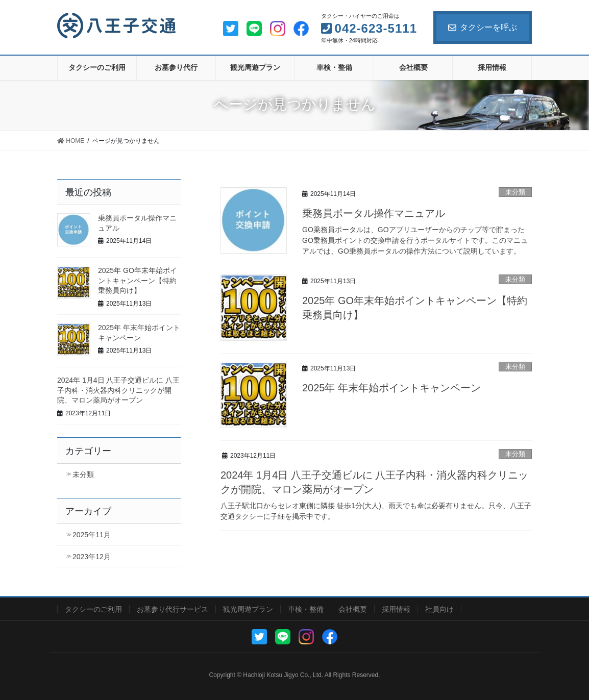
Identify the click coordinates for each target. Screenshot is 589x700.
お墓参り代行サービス (173, 609)
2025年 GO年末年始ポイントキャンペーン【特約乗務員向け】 (138, 280)
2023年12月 (92, 557)
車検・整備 (306, 609)
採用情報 (396, 609)
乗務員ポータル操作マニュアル (374, 213)
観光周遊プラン (248, 609)
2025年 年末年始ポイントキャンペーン (391, 388)
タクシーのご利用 (93, 609)
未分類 (515, 192)
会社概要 (353, 609)
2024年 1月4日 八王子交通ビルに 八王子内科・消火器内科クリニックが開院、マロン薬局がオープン (118, 390)
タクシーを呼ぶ (483, 27)
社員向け (439, 609)
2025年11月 (92, 535)
